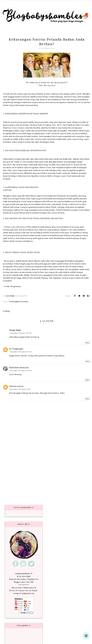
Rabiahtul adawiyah (19, 368)
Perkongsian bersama (19, 301)
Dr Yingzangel (16, 349)
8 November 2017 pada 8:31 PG (20, 389)
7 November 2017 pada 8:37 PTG (20, 352)
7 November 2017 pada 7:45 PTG (20, 333)
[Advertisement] (46, 479)
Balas (87, 343)
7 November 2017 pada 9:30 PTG (21, 370)
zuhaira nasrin (16, 386)
